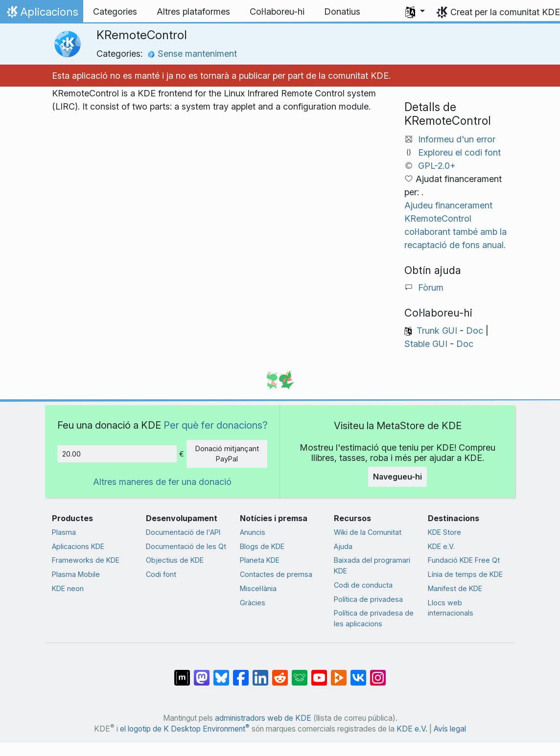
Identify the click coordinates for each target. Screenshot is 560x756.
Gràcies (253, 603)
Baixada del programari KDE (372, 565)
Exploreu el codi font (459, 152)
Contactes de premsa (276, 574)
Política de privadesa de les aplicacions (374, 618)
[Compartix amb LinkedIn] (260, 673)
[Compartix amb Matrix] (182, 673)
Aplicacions (41, 14)
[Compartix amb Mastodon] (202, 673)
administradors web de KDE (263, 718)
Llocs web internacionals (451, 608)
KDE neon (68, 588)
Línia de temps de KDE (465, 574)
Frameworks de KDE (86, 560)
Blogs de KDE (262, 546)
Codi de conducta (363, 585)
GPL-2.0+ (437, 166)
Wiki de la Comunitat (368, 532)
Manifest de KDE (455, 588)
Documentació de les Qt (186, 546)
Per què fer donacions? (216, 425)
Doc (475, 331)
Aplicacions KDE (78, 546)
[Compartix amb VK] (358, 673)
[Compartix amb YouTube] (319, 673)
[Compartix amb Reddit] (280, 673)
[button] (415, 12)
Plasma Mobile (76, 574)
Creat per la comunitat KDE (505, 12)
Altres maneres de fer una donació (162, 482)
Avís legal (450, 729)
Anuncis (253, 532)
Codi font (161, 574)
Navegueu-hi (397, 477)
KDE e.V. (441, 546)
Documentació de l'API (183, 532)
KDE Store (444, 532)
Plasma (64, 532)
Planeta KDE (260, 560)
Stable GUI (426, 344)
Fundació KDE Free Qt (464, 560)
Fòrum (431, 287)
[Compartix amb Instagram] (378, 673)
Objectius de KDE (175, 560)
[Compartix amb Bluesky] (221, 673)
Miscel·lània (258, 588)
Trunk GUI (437, 331)
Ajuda (343, 546)
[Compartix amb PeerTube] (339, 673)
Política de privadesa (368, 599)
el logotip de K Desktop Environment (185, 729)
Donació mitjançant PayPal (227, 454)
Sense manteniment (192, 54)
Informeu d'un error (457, 139)
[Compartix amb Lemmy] (300, 673)
